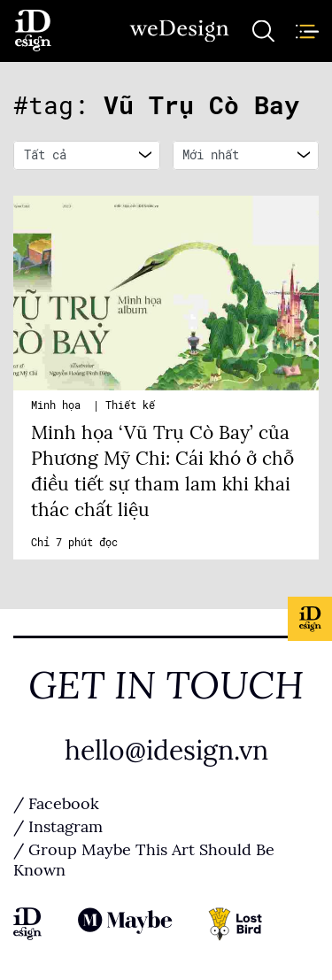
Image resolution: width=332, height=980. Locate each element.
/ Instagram (58, 827)
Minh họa (59, 405)
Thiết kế (130, 405)
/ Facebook (56, 804)
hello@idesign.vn (166, 751)
